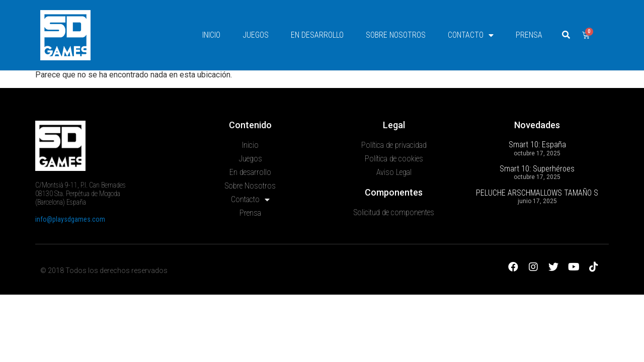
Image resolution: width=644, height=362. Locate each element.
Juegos (256, 35)
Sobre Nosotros (396, 35)
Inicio (211, 35)
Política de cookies (394, 197)
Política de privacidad (394, 183)
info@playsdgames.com (70, 257)
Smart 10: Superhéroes (537, 207)
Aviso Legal (394, 210)
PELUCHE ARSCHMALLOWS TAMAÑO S (537, 231)
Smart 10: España (537, 183)
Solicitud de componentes (394, 251)
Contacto (471, 35)
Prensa (529, 35)
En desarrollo (317, 35)
